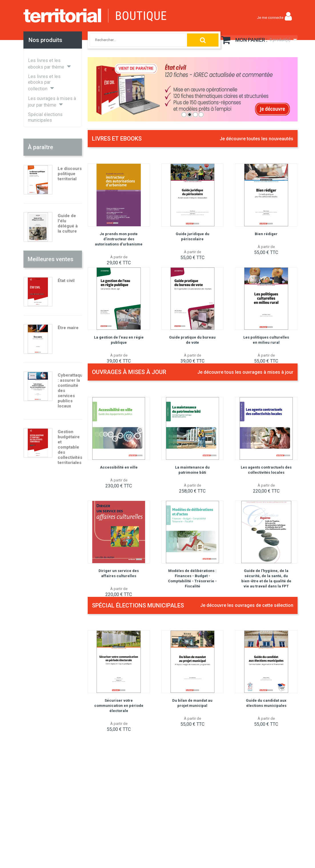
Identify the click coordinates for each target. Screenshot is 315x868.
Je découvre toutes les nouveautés (256, 139)
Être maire (68, 328)
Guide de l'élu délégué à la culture (68, 223)
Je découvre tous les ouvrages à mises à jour (245, 372)
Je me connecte (270, 18)
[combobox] (133, 40)
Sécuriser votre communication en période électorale (119, 706)
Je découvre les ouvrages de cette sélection (247, 605)
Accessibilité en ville (119, 467)
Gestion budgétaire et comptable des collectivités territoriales (70, 447)
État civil (66, 281)
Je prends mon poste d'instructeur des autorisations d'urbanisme (119, 239)
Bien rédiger (266, 234)
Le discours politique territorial (70, 174)
